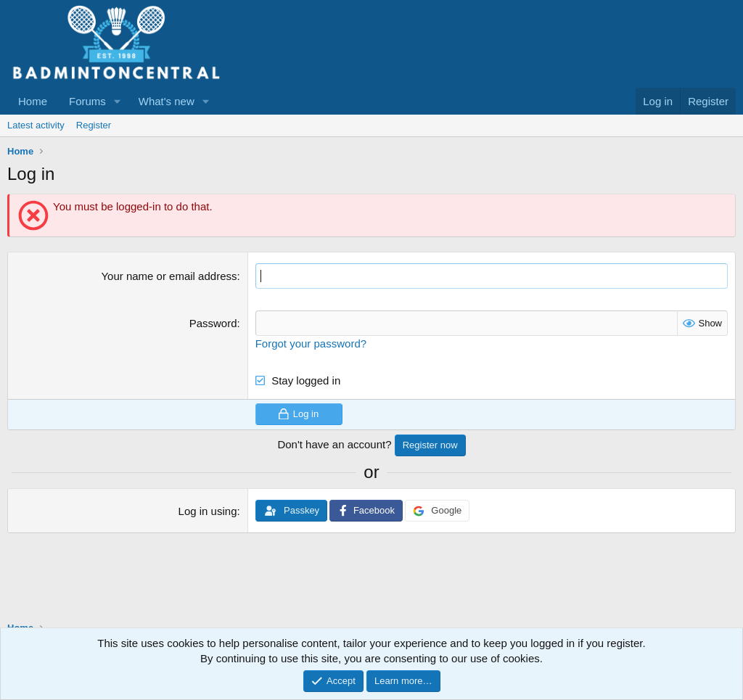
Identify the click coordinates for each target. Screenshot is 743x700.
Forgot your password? (311, 343)
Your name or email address (169, 276)
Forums (87, 101)
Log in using (208, 511)
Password (213, 323)
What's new (167, 101)
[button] (118, 101)
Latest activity (36, 125)
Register (94, 125)
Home (33, 101)
